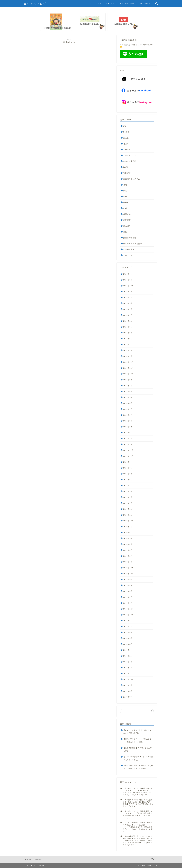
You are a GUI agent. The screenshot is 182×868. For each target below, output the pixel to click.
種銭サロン (128, 202)
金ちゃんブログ (35, 4)
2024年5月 (128, 339)
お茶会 (126, 138)
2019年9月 (128, 579)
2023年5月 (128, 397)
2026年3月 (128, 280)
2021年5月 (128, 480)
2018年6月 (128, 632)
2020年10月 (128, 521)
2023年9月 (128, 380)
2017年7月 (128, 697)
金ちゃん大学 (129, 249)
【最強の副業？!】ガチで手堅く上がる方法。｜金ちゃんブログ (138, 804)
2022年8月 (128, 421)
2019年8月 (128, 585)
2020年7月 (128, 527)
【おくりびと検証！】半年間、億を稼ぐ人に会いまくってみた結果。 (138, 767)
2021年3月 (128, 491)
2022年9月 (128, 415)
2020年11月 (128, 515)
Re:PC (126, 132)
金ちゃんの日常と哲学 (133, 244)
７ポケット (128, 255)
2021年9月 (128, 462)
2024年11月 (128, 321)
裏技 (125, 232)
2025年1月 (128, 315)
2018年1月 (128, 662)
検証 (125, 191)
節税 (125, 208)
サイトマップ (145, 4)
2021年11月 (128, 456)
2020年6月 (128, 533)
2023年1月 (128, 409)
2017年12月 (128, 668)
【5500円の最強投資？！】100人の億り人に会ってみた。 (138, 758)
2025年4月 (128, 297)
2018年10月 (128, 615)
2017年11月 (128, 674)
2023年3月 (128, 403)
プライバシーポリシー (106, 4)
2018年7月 (128, 626)
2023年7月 (128, 386)
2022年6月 (128, 427)
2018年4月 (128, 644)
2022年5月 (128, 433)
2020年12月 (128, 509)
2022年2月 (128, 438)
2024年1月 (128, 356)
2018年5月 (128, 638)
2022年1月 (128, 444)
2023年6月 (128, 391)
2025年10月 (128, 292)
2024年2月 (128, 350)
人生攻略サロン (130, 155)
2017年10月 (128, 679)
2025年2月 (128, 309)
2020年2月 (128, 556)
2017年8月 (128, 691)
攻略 (125, 185)
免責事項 (41, 865)
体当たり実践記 (130, 161)
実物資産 (127, 173)
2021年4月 (128, 486)
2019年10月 (128, 574)
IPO (125, 126)
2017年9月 (128, 685)
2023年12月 (128, 362)
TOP (91, 4)
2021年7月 (128, 468)
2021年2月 (128, 497)
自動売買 (127, 220)
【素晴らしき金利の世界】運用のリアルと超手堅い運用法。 (138, 732)
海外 (125, 197)
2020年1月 (128, 562)
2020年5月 (128, 538)
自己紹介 (127, 226)
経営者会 (127, 214)
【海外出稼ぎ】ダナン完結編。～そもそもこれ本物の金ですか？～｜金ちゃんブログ (138, 843)
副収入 (126, 167)
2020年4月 (128, 544)
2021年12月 (128, 450)
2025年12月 (128, 286)
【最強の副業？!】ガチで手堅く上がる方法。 (137, 749)
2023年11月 (128, 368)
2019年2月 (128, 597)
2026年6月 (128, 274)
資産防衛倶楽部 (130, 238)
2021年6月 (128, 474)
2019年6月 (128, 591)
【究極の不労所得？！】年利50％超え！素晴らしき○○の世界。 (137, 741)
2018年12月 (128, 609)
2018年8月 (128, 621)
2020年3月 (128, 550)
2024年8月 (128, 333)
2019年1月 (128, 603)
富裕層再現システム (132, 179)
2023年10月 (128, 374)
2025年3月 (128, 303)
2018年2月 (128, 656)
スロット (127, 150)
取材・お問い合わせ (127, 4)
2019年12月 (128, 568)
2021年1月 (128, 503)
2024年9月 (128, 327)
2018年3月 (128, 650)
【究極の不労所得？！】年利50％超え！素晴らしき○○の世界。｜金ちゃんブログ (138, 793)
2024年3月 (128, 345)
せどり (126, 144)
